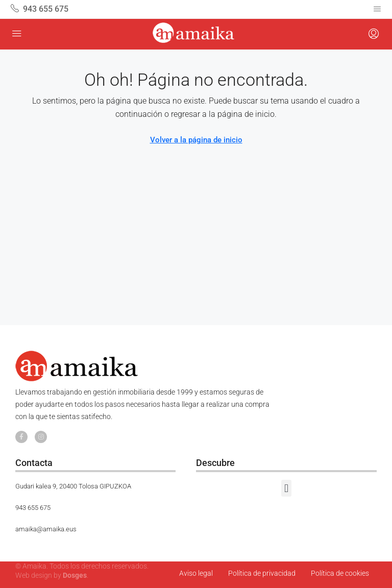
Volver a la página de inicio (196, 140)
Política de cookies (340, 573)
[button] (286, 488)
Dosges (75, 575)
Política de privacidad (262, 573)
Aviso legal (196, 573)
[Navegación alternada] (377, 9)
